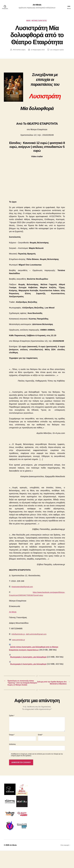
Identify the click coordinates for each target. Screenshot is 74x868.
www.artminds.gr (20, 641)
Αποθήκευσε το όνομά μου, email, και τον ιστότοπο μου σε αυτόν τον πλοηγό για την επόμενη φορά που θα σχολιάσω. (37, 772)
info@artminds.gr (19, 635)
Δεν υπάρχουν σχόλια (58, 51)
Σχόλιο (12, 733)
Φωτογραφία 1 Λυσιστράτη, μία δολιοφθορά (31, 661)
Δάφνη (22, 51)
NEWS (28, 21)
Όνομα (12, 752)
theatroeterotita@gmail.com (24, 587)
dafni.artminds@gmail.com (40, 635)
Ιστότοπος (12, 762)
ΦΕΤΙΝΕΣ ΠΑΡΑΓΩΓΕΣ (40, 21)
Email (40, 752)
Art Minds (37, 5)
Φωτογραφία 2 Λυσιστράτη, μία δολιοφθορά (31, 671)
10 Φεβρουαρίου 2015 (37, 51)
